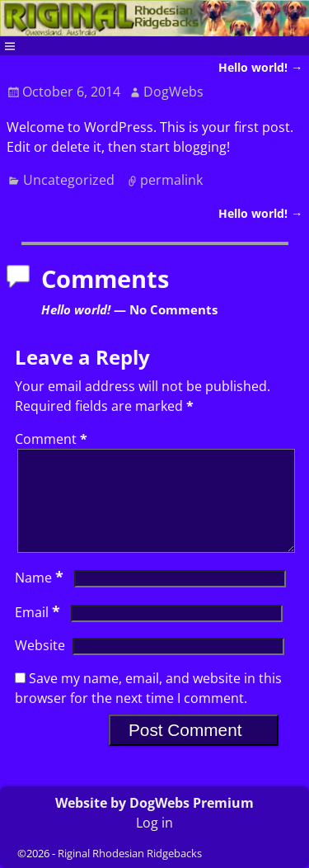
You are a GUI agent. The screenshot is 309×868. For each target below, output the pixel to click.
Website (40, 665)
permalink (171, 180)
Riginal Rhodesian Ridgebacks (130, 853)
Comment (53, 439)
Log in (154, 823)
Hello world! (260, 67)
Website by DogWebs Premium (154, 803)
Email (39, 632)
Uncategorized (69, 180)
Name (41, 597)
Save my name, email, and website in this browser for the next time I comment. (148, 708)
